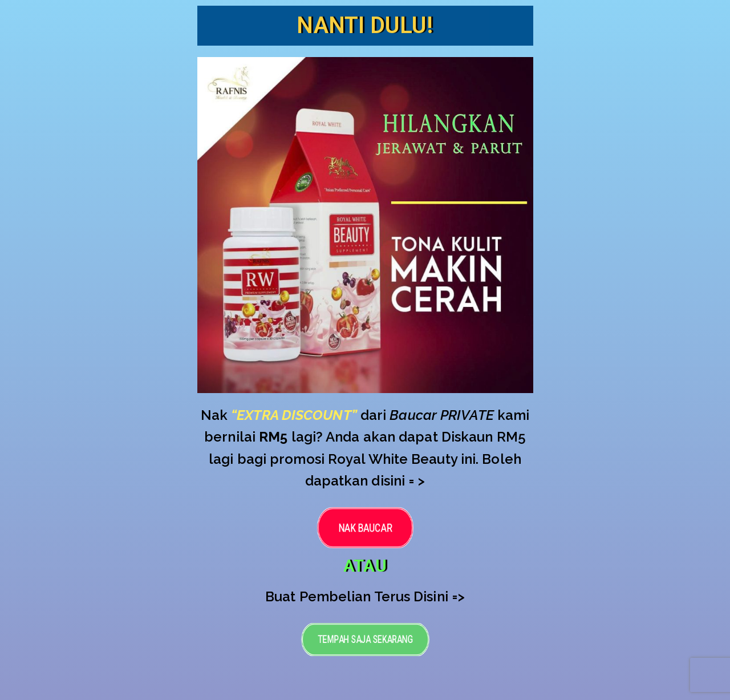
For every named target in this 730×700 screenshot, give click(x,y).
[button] (365, 527)
